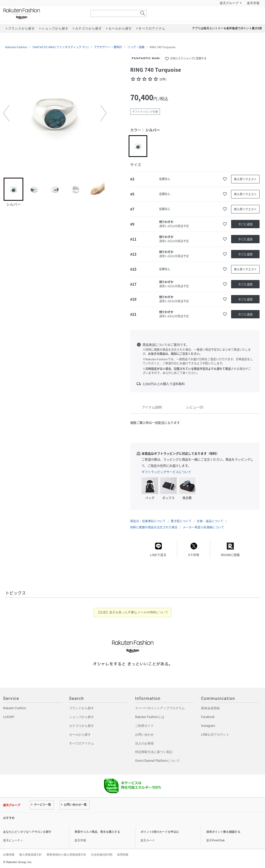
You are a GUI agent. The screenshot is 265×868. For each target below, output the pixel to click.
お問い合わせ (144, 735)
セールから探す (80, 735)
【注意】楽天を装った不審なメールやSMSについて (133, 612)
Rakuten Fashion (43, 14)
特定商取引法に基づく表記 (154, 752)
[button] (6, 113)
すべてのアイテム (82, 743)
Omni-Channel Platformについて (157, 761)
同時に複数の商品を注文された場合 (154, 527)
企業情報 (9, 855)
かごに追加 (245, 224)
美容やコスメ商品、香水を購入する (97, 832)
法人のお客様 (144, 743)
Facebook (208, 717)
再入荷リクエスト (245, 179)
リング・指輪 (136, 47)
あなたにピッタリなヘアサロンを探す (27, 832)
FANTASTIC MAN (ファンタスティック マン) (61, 47)
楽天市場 (253, 3)
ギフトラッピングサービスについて (166, 472)
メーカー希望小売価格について (203, 527)
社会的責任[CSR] (102, 855)
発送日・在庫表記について (148, 521)
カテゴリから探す (82, 726)
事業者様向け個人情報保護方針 (67, 855)
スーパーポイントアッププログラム (160, 708)
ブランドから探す (82, 708)
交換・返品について (210, 521)
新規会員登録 (210, 708)
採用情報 (123, 855)
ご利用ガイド (144, 726)
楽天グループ (229, 3)
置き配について (181, 521)
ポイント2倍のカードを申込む (160, 832)
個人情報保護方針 (31, 855)
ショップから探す (82, 717)
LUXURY (9, 717)
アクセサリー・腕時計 (108, 47)
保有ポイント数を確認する (223, 832)
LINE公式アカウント (215, 735)
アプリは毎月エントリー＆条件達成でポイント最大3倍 (227, 28)
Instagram (208, 726)
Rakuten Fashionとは (150, 717)
